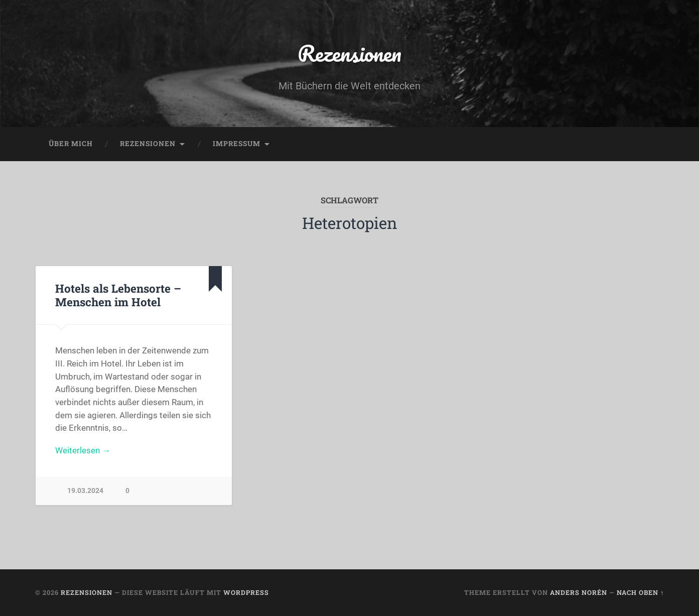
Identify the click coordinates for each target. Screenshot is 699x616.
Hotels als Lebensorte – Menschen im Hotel (118, 295)
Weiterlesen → (83, 450)
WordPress (246, 592)
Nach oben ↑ (640, 592)
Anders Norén (579, 592)
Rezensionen (349, 53)
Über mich (71, 144)
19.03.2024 (85, 491)
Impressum (237, 144)
